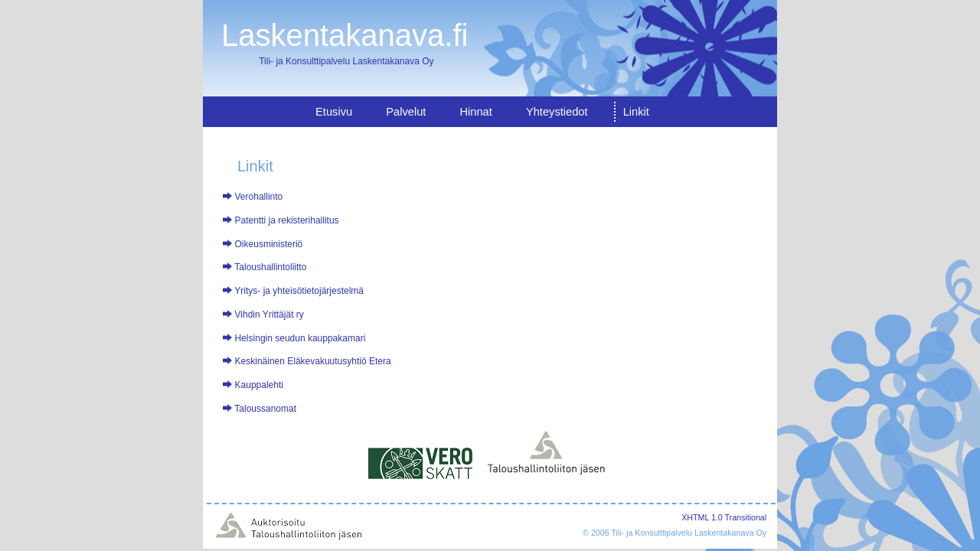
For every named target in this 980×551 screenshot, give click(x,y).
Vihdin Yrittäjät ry (269, 315)
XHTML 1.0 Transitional (724, 517)
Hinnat (475, 112)
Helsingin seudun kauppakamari (301, 338)
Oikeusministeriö (269, 244)
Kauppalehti (259, 385)
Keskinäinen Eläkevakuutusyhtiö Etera (313, 361)
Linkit (636, 112)
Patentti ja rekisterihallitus (287, 220)
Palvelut (406, 112)
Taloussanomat (265, 409)
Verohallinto (259, 197)
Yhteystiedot (557, 112)
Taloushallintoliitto (270, 267)
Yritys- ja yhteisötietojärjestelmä (299, 291)
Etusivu (334, 112)
